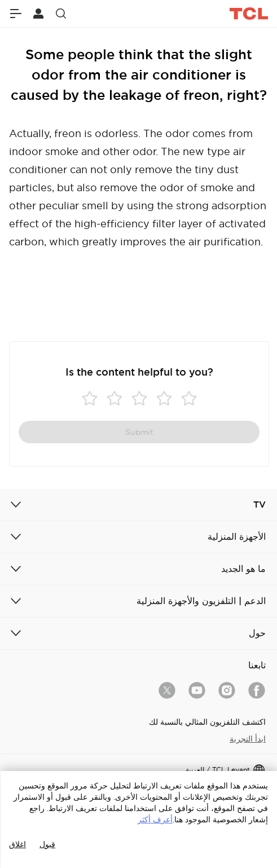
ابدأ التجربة (248, 739)
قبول (47, 844)
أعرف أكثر (155, 819)
